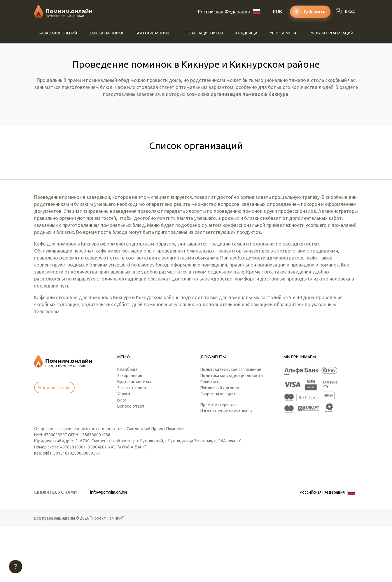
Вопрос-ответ (131, 461)
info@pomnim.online (109, 547)
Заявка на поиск (106, 33)
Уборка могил (284, 33)
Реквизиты (211, 436)
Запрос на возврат (218, 449)
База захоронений (58, 33)
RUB (278, 12)
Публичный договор (220, 443)
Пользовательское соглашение (231, 424)
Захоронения (130, 430)
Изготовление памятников (226, 466)
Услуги (124, 449)
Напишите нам (54, 442)
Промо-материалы (218, 460)
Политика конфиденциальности (232, 430)
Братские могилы (154, 33)
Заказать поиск (132, 443)
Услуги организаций (332, 33)
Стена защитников (203, 33)
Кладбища (246, 33)
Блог (122, 455)
